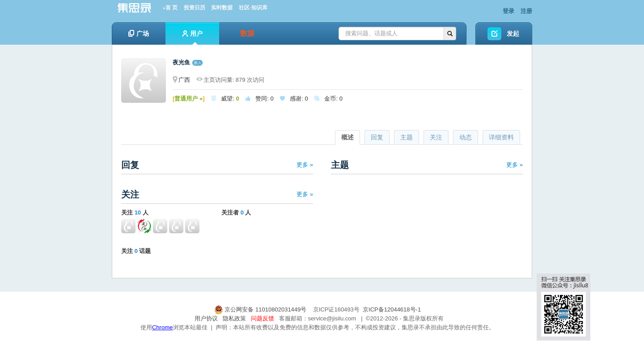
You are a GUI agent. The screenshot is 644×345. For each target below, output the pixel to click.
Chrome (162, 327)
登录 (508, 11)
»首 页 (170, 8)
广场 (139, 34)
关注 (436, 137)
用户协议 (206, 318)
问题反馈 (263, 318)
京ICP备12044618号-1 (392, 309)
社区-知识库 (253, 8)
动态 (466, 137)
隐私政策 (234, 318)
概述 (347, 137)
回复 (377, 137)
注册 (526, 11)
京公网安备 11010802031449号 (261, 309)
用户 (193, 37)
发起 (513, 34)
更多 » (305, 165)
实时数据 (222, 8)
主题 (407, 137)
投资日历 (195, 8)
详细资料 (501, 137)
